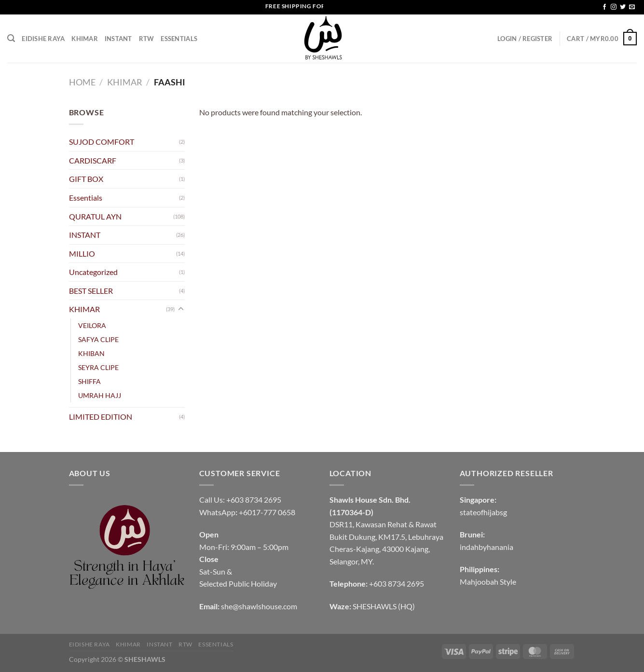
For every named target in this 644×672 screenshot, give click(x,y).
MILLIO (82, 254)
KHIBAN (91, 353)
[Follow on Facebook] (604, 7)
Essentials (179, 39)
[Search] (11, 38)
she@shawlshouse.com (259, 606)
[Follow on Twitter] (623, 7)
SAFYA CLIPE (98, 339)
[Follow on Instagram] (614, 7)
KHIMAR (85, 39)
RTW (147, 39)
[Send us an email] (632, 7)
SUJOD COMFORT (102, 142)
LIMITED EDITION (101, 417)
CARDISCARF (93, 160)
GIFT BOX (86, 179)
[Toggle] (181, 309)
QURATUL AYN (95, 216)
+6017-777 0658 (267, 512)
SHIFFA (89, 381)
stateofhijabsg (483, 512)
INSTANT (118, 39)
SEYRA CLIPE (98, 367)
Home (82, 82)
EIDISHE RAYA (43, 39)
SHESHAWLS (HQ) (384, 606)
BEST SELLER (91, 291)
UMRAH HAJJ (100, 395)
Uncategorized (93, 272)
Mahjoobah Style (488, 582)
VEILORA (92, 325)
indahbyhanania (486, 547)
